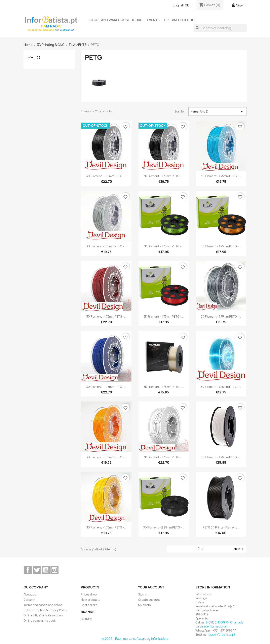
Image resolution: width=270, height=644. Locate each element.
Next (240, 549)
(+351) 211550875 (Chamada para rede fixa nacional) (219, 624)
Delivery (29, 600)
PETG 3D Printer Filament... (221, 527)
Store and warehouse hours (116, 20)
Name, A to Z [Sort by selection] (217, 111)
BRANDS (86, 619)
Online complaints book (40, 621)
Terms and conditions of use (43, 605)
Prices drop (89, 594)
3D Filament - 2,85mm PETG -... (164, 527)
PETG (34, 58)
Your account (151, 587)
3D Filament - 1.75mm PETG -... (106, 176)
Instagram (54, 570)
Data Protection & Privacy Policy (45, 610)
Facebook (28, 570)
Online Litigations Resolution (43, 615)
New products (91, 600)
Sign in (143, 594)
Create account (149, 600)
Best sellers (89, 605)
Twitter (37, 570)
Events (153, 20)
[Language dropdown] (183, 5)
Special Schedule (180, 20)
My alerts (144, 605)
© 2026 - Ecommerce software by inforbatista (135, 639)
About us (30, 594)
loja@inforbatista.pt (222, 634)
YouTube (46, 570)
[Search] (220, 28)
